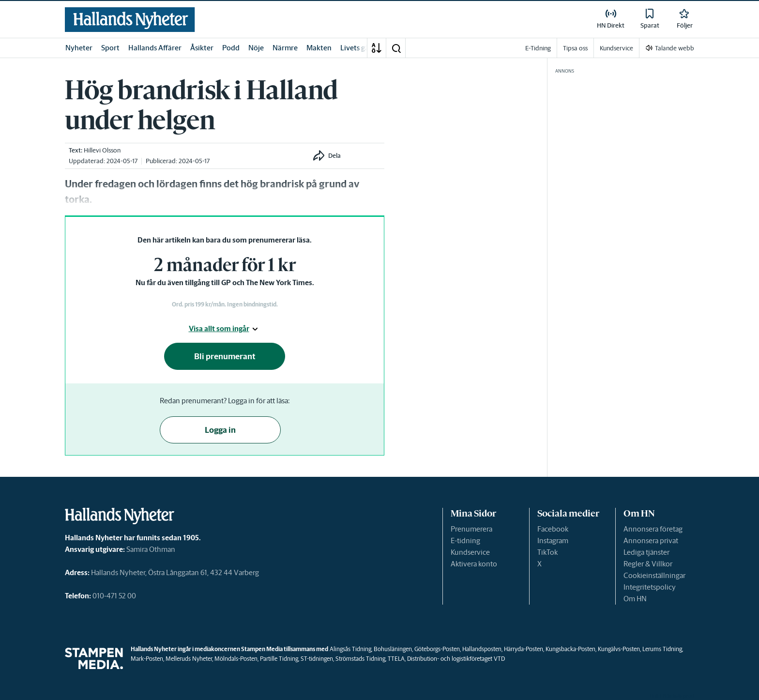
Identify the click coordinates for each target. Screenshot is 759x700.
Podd (231, 48)
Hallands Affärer (155, 48)
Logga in (220, 430)
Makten (319, 48)
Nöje (256, 48)
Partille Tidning (279, 659)
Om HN (635, 599)
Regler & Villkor (648, 564)
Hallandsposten (482, 649)
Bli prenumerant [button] (225, 356)
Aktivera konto (474, 564)
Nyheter (79, 48)
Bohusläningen (393, 649)
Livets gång (359, 48)
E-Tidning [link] (538, 48)
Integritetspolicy (650, 587)
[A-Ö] (377, 48)
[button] (396, 48)
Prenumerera (471, 529)
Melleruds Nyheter (189, 659)
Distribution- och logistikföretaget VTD (456, 659)
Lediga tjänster (646, 552)
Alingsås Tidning (350, 649)
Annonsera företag (653, 529)
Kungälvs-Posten (619, 649)
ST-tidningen (317, 659)
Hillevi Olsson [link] (102, 150)
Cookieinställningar (654, 575)
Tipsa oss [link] (575, 48)
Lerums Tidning (662, 649)
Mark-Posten (147, 659)
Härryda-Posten (524, 649)
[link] (130, 20)
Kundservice (470, 552)
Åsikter (202, 48)
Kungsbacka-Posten (570, 649)
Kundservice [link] (616, 48)
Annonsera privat (651, 540)
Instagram (553, 540)
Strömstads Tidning (360, 659)
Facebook (553, 529)
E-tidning (465, 540)
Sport (110, 48)
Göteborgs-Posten (437, 649)
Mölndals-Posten (236, 659)
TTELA (396, 659)
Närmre (285, 48)
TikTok (547, 552)
